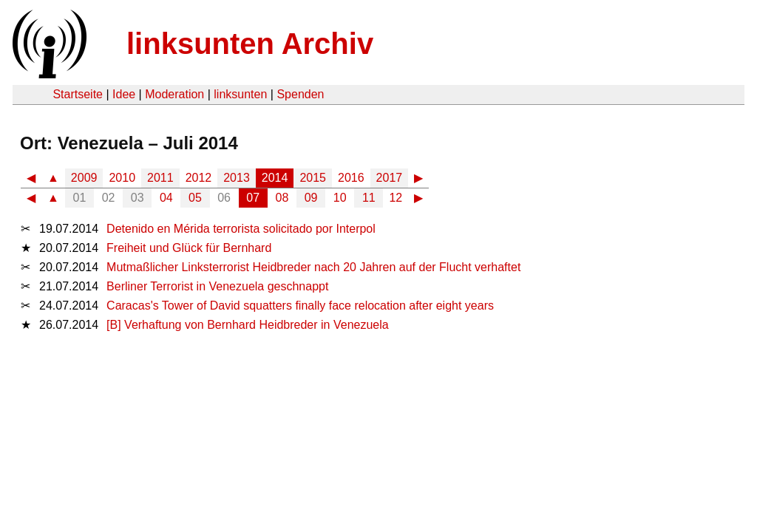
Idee (124, 94)
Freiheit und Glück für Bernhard (189, 248)
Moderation (174, 94)
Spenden (300, 94)
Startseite (78, 94)
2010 (122, 178)
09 (311, 198)
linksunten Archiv (250, 44)
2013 (237, 178)
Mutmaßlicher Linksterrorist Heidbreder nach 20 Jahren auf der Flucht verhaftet (313, 267)
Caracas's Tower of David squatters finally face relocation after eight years (300, 306)
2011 (160, 178)
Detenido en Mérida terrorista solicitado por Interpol (241, 229)
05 (195, 198)
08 (282, 198)
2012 (199, 178)
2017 (390, 178)
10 (340, 198)
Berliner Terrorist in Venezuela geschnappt (217, 286)
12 (396, 198)
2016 (351, 178)
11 (369, 198)
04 (166, 198)
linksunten (240, 94)
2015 (313, 178)
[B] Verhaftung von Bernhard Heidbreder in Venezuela (248, 325)
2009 (84, 178)
